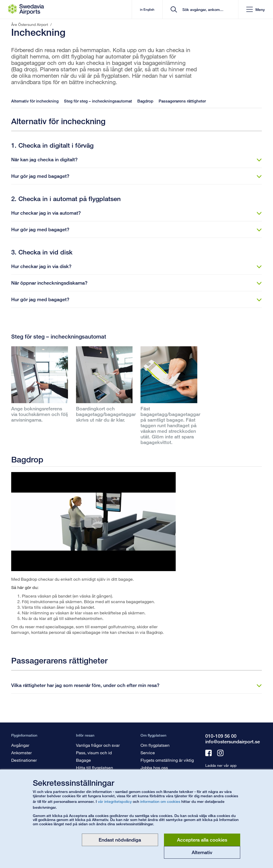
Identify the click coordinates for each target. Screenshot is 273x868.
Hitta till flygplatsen (95, 767)
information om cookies (160, 801)
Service (148, 753)
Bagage (83, 760)
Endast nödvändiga (120, 840)
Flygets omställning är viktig (167, 760)
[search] (202, 9)
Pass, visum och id (94, 753)
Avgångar (20, 745)
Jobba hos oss (154, 767)
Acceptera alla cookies (202, 840)
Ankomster (21, 753)
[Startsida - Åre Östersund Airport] (26, 9)
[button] (256, 9)
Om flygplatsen (155, 745)
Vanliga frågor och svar (98, 745)
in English (147, 9)
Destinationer (24, 760)
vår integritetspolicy (115, 801)
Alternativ (202, 852)
